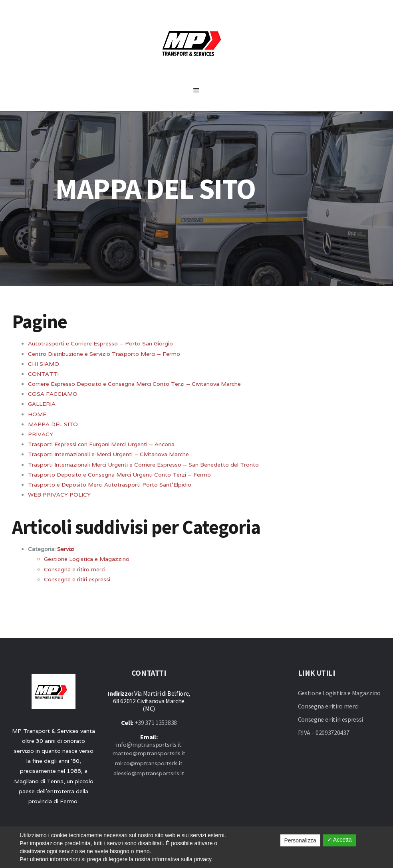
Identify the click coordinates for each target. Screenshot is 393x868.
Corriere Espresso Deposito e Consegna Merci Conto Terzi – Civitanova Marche (134, 384)
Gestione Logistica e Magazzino (87, 559)
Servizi (66, 549)
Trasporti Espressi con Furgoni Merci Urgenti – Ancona (101, 444)
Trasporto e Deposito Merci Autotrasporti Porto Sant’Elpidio (110, 485)
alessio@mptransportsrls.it (149, 773)
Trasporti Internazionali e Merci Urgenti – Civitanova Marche (108, 454)
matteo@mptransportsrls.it (149, 753)
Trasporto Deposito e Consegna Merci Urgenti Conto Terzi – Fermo (119, 475)
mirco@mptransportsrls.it (149, 763)
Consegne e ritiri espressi (77, 579)
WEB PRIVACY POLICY (59, 495)
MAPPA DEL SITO (53, 424)
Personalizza (300, 840)
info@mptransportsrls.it (149, 744)
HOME (37, 414)
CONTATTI (43, 374)
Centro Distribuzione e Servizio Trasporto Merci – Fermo (104, 354)
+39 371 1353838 (156, 722)
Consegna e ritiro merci (75, 569)
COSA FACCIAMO (53, 394)
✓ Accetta (339, 840)
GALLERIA (42, 404)
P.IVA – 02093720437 (324, 732)
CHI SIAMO (44, 364)
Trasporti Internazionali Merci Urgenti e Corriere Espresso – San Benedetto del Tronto (143, 465)
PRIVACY (41, 434)
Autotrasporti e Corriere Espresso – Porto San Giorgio (100, 343)
